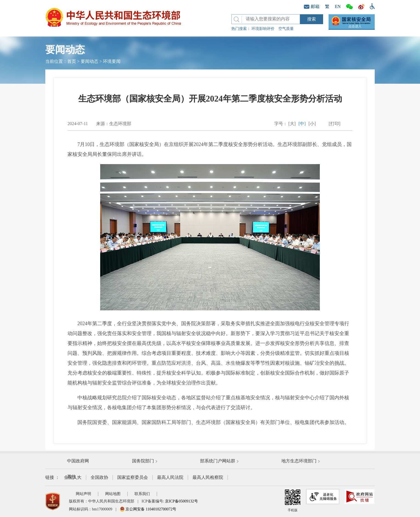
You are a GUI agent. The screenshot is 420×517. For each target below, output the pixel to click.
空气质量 (286, 29)
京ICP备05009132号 (181, 501)
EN (338, 6)
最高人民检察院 (208, 477)
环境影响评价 (263, 29)
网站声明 (83, 494)
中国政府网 (78, 461)
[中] (302, 124)
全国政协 (99, 477)
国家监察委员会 (133, 477)
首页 (72, 61)
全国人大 (73, 477)
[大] (292, 124)
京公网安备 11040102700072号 (148, 509)
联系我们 (142, 494)
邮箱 (312, 6)
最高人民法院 (170, 477)
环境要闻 (112, 61)
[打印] (334, 124)
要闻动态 (89, 61)
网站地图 (113, 494)
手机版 (293, 501)
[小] (312, 124)
